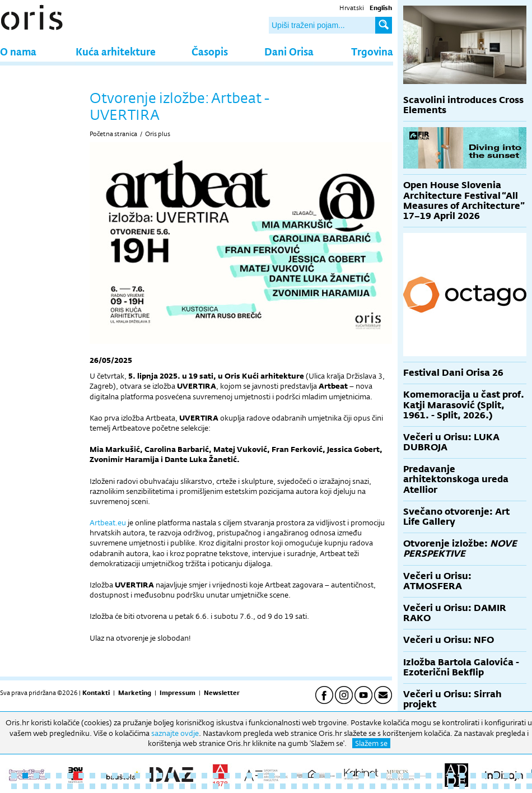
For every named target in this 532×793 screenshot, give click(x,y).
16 (182, 776)
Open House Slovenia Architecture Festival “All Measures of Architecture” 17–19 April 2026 (464, 200)
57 (115, 786)
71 (272, 786)
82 (395, 786)
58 (126, 786)
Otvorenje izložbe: (460, 549)
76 (328, 786)
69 (249, 786)
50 (36, 786)
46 (518, 776)
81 (384, 786)
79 (361, 786)
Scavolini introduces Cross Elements (463, 105)
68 (238, 786)
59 (137, 786)
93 (518, 786)
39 (440, 776)
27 (305, 776)
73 (294, 786)
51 (48, 786)
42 (473, 776)
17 (193, 776)
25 (283, 776)
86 (440, 786)
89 (473, 786)
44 (496, 776)
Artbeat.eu (108, 523)
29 (328, 776)
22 (249, 776)
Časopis (210, 51)
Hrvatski (352, 8)
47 (529, 776)
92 (507, 786)
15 (171, 776)
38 (428, 776)
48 (14, 786)
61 (160, 786)
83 (406, 786)
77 (339, 786)
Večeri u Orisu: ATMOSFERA (437, 581)
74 (305, 786)
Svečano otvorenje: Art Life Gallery (456, 517)
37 (417, 776)
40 (451, 776)
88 (462, 786)
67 (227, 786)
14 (160, 776)
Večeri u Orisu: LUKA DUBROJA (451, 442)
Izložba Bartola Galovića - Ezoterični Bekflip (461, 667)
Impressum (178, 693)
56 (104, 786)
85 (428, 786)
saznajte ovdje (175, 733)
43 (484, 776)
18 (204, 776)
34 (384, 776)
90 (484, 786)
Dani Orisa (289, 51)
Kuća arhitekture (116, 51)
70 (260, 786)
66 (216, 786)
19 (216, 776)
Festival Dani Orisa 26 (453, 373)
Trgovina (372, 51)
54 (81, 786)
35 (395, 776)
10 (115, 776)
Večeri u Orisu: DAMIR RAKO (455, 613)
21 (238, 776)
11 (126, 776)
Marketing (135, 693)
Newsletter (222, 693)
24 (272, 776)
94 (529, 786)
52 (59, 786)
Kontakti (96, 693)
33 (372, 776)
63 (182, 786)
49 (25, 786)
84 (417, 786)
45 (507, 776)
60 (148, 786)
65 (204, 786)
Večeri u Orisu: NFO (449, 640)
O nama (18, 51)
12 (137, 776)
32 (361, 776)
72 (283, 786)
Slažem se (371, 743)
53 (70, 786)
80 (372, 786)
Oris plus (158, 134)
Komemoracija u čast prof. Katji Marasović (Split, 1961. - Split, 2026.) (464, 405)
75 (316, 786)
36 (406, 776)
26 (294, 776)
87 (451, 786)
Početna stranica (113, 134)
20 (227, 776)
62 (171, 786)
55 (92, 786)
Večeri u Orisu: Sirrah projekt (452, 699)
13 (148, 776)
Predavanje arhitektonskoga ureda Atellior (456, 479)
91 (496, 786)
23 (260, 776)
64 (193, 786)
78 (350, 786)
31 (350, 776)
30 (339, 776)
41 (462, 776)
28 (316, 776)
